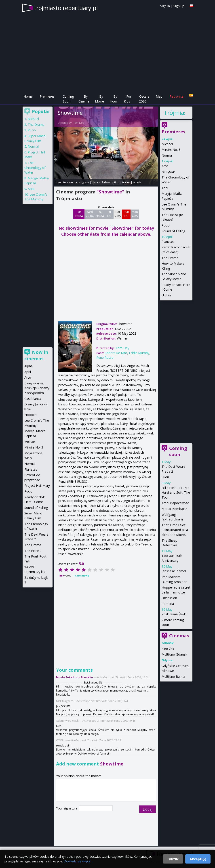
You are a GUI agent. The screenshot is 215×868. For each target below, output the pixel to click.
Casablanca (33, 399)
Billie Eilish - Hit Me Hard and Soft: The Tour (176, 493)
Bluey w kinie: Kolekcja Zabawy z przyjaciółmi (37, 388)
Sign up (179, 6)
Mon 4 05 (135, 214)
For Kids (128, 99)
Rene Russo (105, 357)
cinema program (78, 182)
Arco (165, 166)
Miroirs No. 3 (171, 150)
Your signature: (68, 808)
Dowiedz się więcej (78, 861)
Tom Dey (79, 123)
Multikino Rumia (173, 676)
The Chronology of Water (35, 168)
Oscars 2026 (144, 99)
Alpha (28, 366)
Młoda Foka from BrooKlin (75, 677)
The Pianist (33, 551)
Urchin (166, 295)
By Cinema (84, 99)
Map (159, 96)
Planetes (168, 242)
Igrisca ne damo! (174, 571)
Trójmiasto (175, 113)
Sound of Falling (173, 231)
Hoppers (31, 415)
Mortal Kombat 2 (174, 509)
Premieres (47, 96)
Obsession (169, 598)
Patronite (177, 96)
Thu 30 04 (100, 214)
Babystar (168, 172)
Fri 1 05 (109, 214)
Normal (167, 155)
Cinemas (179, 636)
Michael (167, 144)
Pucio (166, 225)
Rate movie (82, 576)
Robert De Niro (116, 353)
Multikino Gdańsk (174, 654)
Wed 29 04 (90, 214)
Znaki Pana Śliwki (174, 614)
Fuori (165, 477)
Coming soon (178, 451)
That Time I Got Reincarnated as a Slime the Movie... (175, 530)
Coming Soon (68, 99)
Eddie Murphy (139, 353)
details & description (106, 182)
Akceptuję (198, 859)
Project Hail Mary (37, 485)
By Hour (113, 99)
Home (28, 96)
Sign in (165, 6)
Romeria (168, 604)
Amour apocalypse (175, 503)
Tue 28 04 (79, 214)
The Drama (170, 258)
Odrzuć (173, 859)
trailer (126, 182)
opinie (137, 182)
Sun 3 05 (126, 214)
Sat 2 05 (118, 214)
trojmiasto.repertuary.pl (66, 8)
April (165, 188)
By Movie (99, 99)
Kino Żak (168, 649)
